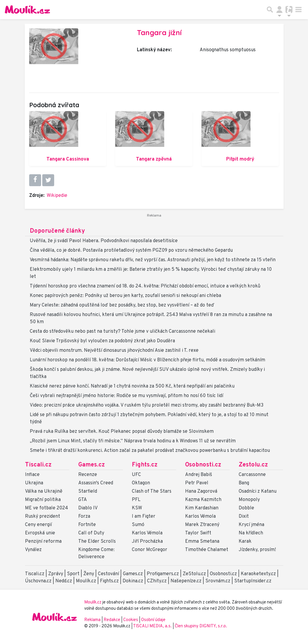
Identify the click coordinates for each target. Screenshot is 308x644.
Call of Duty (91, 533)
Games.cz (92, 465)
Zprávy (56, 574)
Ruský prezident (43, 517)
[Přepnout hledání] (270, 10)
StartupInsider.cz (253, 581)
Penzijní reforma (43, 542)
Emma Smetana (202, 542)
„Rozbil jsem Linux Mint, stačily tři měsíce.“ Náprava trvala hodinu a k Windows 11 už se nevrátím (133, 441)
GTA (83, 500)
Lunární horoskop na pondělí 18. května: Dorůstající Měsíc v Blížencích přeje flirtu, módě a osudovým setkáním (147, 360)
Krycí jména (251, 525)
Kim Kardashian (202, 508)
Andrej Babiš (199, 475)
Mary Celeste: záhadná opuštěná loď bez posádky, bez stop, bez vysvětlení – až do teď (122, 305)
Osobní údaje (153, 620)
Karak (245, 542)
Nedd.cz (64, 581)
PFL (136, 500)
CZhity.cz (157, 581)
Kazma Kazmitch (203, 500)
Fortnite (87, 525)
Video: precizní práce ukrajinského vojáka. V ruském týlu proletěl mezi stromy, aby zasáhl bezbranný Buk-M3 (147, 405)
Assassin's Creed (96, 483)
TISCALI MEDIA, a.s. (153, 626)
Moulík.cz (86, 581)
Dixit (244, 517)
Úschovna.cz (38, 581)
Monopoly (249, 500)
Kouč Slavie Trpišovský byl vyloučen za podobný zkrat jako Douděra (102, 341)
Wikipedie (57, 196)
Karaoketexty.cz (258, 574)
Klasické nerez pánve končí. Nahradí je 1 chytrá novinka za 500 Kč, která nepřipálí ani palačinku (132, 386)
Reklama (92, 620)
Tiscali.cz (38, 465)
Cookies (131, 620)
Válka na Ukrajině (44, 491)
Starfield (88, 491)
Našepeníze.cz (186, 581)
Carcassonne (252, 475)
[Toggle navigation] (298, 10)
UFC (136, 475)
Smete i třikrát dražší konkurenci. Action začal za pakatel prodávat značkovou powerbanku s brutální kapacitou (150, 451)
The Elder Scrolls (97, 542)
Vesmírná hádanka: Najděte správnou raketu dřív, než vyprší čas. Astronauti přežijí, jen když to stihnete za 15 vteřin (153, 260)
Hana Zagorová (201, 491)
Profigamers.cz (163, 574)
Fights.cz (145, 465)
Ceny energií (38, 525)
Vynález (33, 550)
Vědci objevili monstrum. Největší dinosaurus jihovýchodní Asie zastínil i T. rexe (114, 351)
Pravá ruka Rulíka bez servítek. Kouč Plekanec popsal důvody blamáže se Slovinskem (122, 432)
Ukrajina (34, 483)
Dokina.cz (133, 581)
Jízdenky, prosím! (257, 550)
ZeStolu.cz (194, 574)
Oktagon (141, 483)
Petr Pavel (197, 483)
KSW (137, 508)
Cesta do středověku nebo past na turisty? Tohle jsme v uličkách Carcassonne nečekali (122, 332)
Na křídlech (251, 533)
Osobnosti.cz (203, 465)
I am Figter (144, 517)
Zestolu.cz (253, 465)
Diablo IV (88, 508)
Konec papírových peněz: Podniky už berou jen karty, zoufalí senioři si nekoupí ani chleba (125, 296)
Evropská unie (40, 533)
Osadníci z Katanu (258, 491)
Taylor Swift (198, 533)
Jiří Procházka (147, 542)
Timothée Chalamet (207, 550)
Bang (244, 483)
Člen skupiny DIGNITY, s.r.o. (201, 626)
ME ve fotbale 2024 (47, 508)
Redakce (112, 620)
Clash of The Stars (152, 491)
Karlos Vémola (147, 533)
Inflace (32, 475)
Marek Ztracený (202, 525)
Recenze (88, 475)
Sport (73, 574)
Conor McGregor (150, 550)
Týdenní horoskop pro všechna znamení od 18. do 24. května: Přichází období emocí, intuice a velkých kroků (145, 286)
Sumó (138, 525)
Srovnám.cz (218, 581)
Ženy (89, 574)
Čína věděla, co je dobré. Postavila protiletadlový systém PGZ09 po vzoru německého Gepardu (131, 251)
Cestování (108, 574)
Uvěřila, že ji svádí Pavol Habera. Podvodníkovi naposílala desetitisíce (104, 241)
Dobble (246, 508)
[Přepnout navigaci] (279, 10)
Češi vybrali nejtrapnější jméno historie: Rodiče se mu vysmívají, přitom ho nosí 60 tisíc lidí (126, 396)
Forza (84, 517)
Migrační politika (43, 500)
